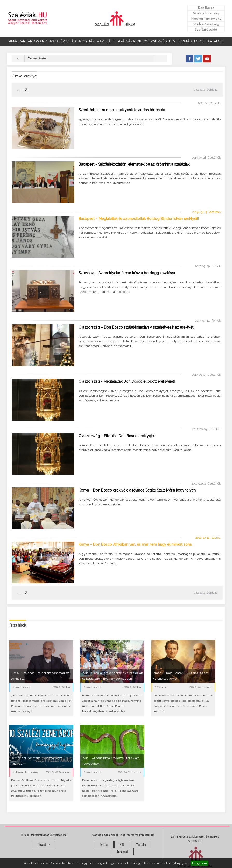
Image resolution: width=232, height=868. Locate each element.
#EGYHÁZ (87, 41)
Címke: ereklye (24, 76)
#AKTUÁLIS (106, 41)
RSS (122, 844)
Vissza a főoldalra (206, 90)
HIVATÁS (185, 41)
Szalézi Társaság (206, 13)
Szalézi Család (206, 29)
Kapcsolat (195, 841)
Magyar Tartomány (206, 19)
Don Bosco (206, 8)
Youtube (141, 844)
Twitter (104, 844)
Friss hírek (18, 625)
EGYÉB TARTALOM (209, 41)
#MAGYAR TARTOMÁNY (28, 41)
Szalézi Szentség (206, 24)
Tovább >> (44, 844)
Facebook (123, 852)
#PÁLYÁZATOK (130, 41)
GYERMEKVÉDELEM (160, 41)
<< (19, 90)
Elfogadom (199, 863)
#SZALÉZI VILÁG (63, 41)
